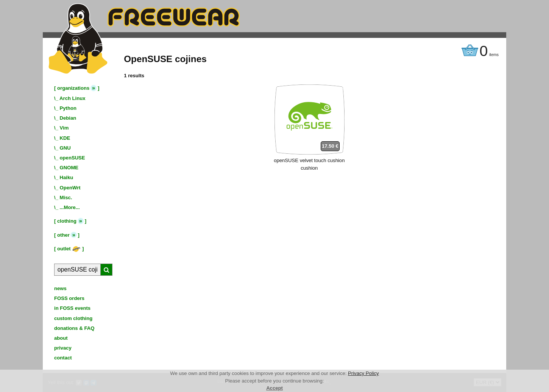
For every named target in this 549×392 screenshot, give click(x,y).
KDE (65, 138)
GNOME (69, 168)
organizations (73, 88)
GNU (65, 148)
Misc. (66, 198)
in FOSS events (72, 308)
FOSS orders (69, 298)
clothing (67, 221)
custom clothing (73, 318)
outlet (69, 249)
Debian (68, 118)
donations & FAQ (74, 328)
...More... (70, 207)
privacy (63, 348)
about (61, 338)
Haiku (67, 177)
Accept (274, 388)
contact (63, 358)
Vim (64, 128)
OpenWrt (70, 188)
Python (68, 108)
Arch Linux (72, 98)
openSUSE (73, 158)
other (63, 235)
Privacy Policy (363, 373)
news (60, 288)
